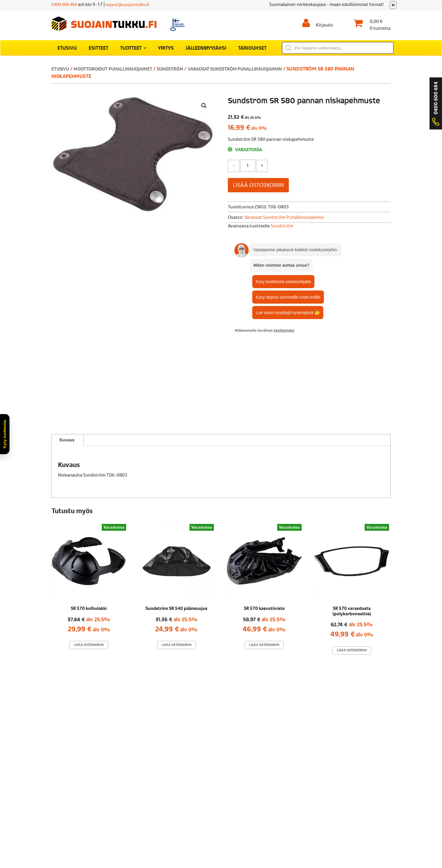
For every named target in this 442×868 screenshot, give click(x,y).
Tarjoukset (252, 51)
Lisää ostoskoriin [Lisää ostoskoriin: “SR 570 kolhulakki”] (89, 560)
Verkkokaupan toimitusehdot (142, 789)
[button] (204, 109)
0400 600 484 (66, 4)
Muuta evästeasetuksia (308, 789)
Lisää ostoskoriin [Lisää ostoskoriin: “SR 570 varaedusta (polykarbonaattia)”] (352, 566)
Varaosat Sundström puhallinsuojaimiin (260, 72)
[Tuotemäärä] (248, 169)
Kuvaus (67, 355)
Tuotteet (133, 51)
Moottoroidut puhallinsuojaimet (122, 72)
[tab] (67, 355)
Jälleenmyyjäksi (206, 51)
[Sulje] (393, 5)
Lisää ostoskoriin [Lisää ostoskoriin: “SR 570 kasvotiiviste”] (264, 560)
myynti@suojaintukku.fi (133, 4)
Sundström (187, 72)
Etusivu (67, 51)
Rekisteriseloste (202, 789)
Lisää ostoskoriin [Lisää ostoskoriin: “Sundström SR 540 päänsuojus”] (177, 560)
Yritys (166, 51)
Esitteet (98, 51)
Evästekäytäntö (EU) (251, 789)
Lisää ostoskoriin (258, 188)
